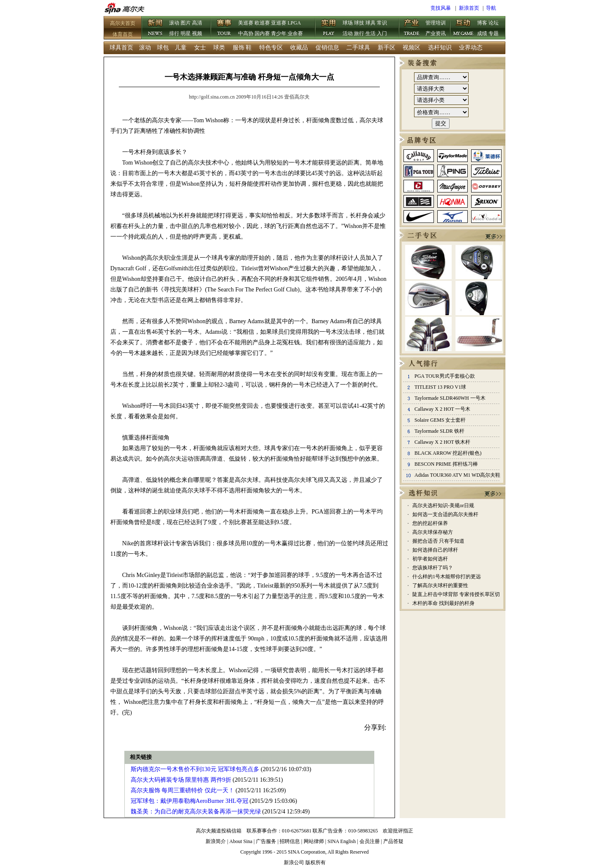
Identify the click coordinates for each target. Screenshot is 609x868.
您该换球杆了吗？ (433, 568)
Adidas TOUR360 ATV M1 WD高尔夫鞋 (457, 475)
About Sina (241, 841)
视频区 (411, 48)
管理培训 (436, 23)
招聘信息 (290, 841)
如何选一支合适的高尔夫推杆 (445, 514)
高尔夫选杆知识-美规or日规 (443, 505)
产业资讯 (436, 33)
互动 (464, 28)
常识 (382, 23)
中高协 (246, 33)
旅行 (359, 33)
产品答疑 (393, 841)
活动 (348, 33)
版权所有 (315, 863)
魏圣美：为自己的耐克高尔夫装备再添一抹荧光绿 (196, 812)
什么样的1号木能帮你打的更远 (447, 577)
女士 (200, 48)
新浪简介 (216, 841)
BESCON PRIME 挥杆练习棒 (446, 464)
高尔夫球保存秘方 (433, 532)
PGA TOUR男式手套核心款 (445, 376)
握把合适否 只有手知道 (438, 541)
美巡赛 (246, 23)
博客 (482, 23)
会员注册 (370, 841)
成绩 (482, 33)
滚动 (174, 23)
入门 (382, 33)
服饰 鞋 (242, 48)
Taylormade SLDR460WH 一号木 (450, 398)
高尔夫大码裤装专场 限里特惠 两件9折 (181, 780)
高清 (197, 23)
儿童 (181, 48)
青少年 (279, 33)
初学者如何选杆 (430, 559)
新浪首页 (469, 8)
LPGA (294, 23)
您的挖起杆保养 (430, 523)
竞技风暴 (441, 8)
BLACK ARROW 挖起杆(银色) (448, 453)
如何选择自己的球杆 (435, 550)
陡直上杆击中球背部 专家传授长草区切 (456, 594)
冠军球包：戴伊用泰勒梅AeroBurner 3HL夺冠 (189, 801)
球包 (163, 48)
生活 (370, 33)
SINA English (342, 841)
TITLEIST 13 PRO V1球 (440, 387)
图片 (186, 23)
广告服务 (266, 841)
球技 (359, 23)
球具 (370, 23)
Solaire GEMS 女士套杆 (440, 420)
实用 (329, 28)
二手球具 (358, 48)
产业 (412, 28)
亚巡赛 (279, 23)
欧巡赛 (262, 23)
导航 (491, 8)
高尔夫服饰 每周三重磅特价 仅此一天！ (182, 790)
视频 (197, 33)
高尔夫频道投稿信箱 (219, 831)
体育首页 (123, 34)
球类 (219, 48)
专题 (494, 33)
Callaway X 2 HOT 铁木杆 (442, 442)
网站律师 (314, 841)
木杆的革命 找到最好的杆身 (443, 603)
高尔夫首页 (123, 23)
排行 (174, 33)
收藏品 (299, 48)
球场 (348, 23)
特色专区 (271, 48)
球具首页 (121, 48)
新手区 (387, 48)
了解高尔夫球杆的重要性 (440, 585)
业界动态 (471, 48)
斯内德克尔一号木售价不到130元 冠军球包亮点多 (195, 769)
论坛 (494, 23)
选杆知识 (440, 48)
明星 (186, 33)
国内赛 (262, 33)
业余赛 (295, 33)
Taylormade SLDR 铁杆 (439, 431)
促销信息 (327, 48)
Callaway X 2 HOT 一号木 (442, 409)
